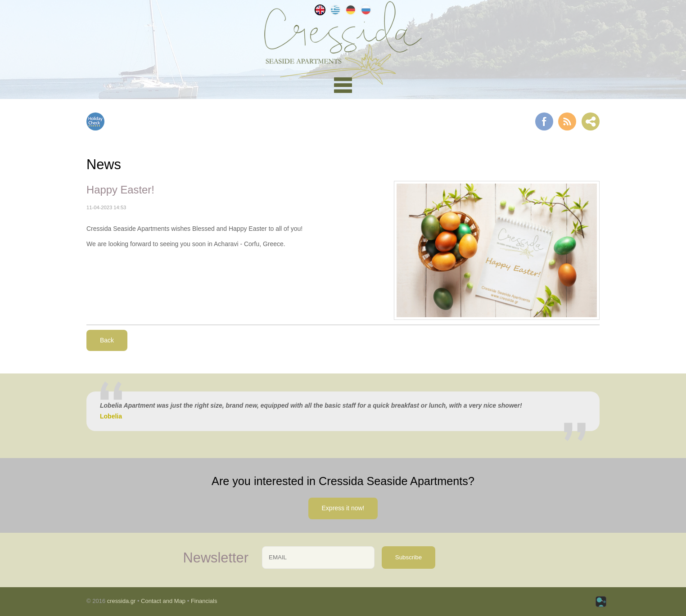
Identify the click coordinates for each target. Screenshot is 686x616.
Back (107, 340)
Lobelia (111, 416)
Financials (204, 601)
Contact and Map (163, 601)
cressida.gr (122, 601)
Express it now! (343, 508)
